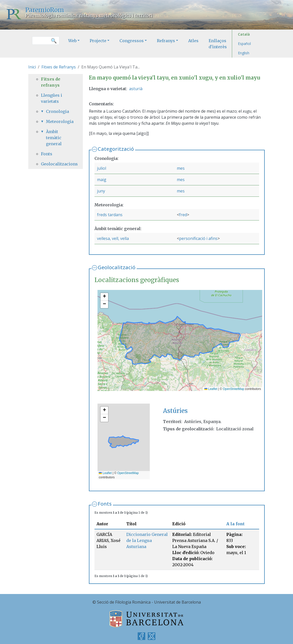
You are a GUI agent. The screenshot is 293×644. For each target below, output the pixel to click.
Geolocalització (117, 267)
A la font (235, 524)
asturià (136, 89)
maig (102, 180)
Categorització (116, 149)
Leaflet (211, 389)
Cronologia (57, 111)
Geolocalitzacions (56, 164)
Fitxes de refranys (51, 82)
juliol (102, 168)
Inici (32, 67)
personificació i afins (198, 238)
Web (72, 41)
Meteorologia (58, 121)
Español (244, 44)
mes (181, 168)
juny (101, 191)
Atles (193, 41)
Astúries (175, 411)
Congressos (132, 41)
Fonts (105, 504)
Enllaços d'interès (218, 44)
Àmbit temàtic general (54, 138)
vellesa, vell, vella (113, 238)
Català (244, 34)
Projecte (98, 41)
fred (183, 215)
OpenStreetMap (234, 389)
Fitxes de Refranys (59, 67)
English (244, 53)
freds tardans (110, 215)
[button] (104, 297)
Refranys (166, 41)
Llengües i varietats (52, 98)
